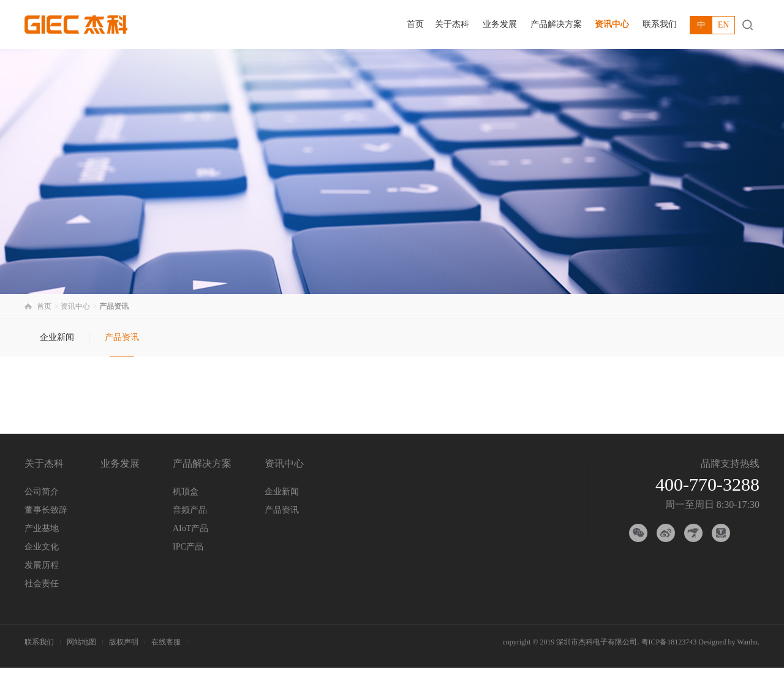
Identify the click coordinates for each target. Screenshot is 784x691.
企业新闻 (57, 337)
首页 (415, 24)
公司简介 (42, 492)
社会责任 (42, 583)
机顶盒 (186, 492)
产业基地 (42, 528)
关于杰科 (452, 24)
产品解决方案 (556, 24)
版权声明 (124, 642)
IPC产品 (188, 547)
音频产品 (190, 510)
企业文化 (42, 547)
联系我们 (660, 24)
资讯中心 (612, 24)
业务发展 (500, 24)
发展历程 (42, 565)
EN (724, 25)
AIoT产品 (190, 528)
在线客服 (166, 642)
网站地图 (81, 642)
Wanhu (747, 642)
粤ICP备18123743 (669, 642)
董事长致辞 (46, 510)
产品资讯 (122, 337)
